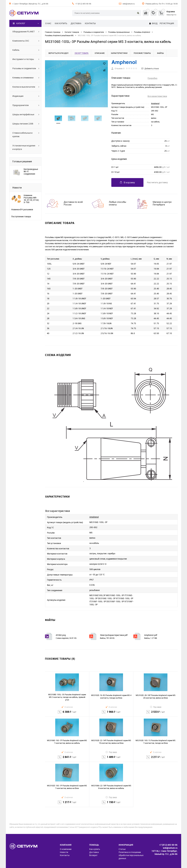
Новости (17, 188)
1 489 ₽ (111, 759)
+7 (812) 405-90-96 (83, 4)
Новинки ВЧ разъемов (22, 210)
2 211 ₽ (156, 759)
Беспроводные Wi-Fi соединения (31, 171)
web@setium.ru (129, 4)
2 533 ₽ (156, 714)
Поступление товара (21, 217)
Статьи (122, 849)
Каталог (19, 23)
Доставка (76, 23)
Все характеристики (157, 96)
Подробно (152, 78)
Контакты (90, 23)
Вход (155, 23)
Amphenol (155, 103)
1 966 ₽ (111, 714)
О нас (48, 23)
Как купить (61, 23)
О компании (66, 849)
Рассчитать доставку (157, 182)
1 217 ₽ (67, 804)
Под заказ (156, 707)
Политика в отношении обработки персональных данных (131, 855)
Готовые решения (22, 161)
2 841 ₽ (67, 759)
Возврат (93, 855)
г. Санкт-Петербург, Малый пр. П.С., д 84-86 (30, 4)
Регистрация (167, 23)
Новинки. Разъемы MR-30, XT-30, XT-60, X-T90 (31, 199)
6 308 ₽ (67, 714)
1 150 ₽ (111, 804)
